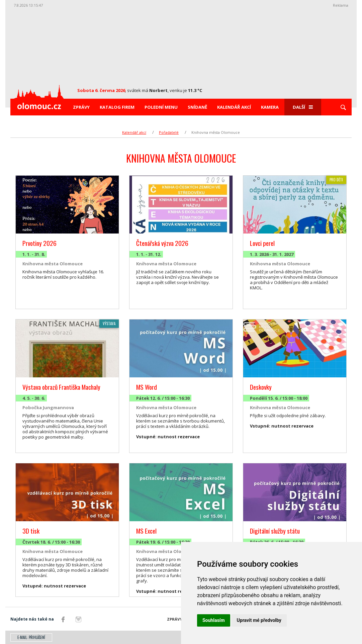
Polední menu (161, 107)
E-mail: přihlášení (31, 637)
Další (303, 107)
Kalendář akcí (234, 107)
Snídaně (197, 107)
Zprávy (81, 107)
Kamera (270, 107)
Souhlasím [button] (214, 620)
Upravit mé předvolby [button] (259, 620)
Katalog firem (117, 107)
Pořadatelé (169, 132)
